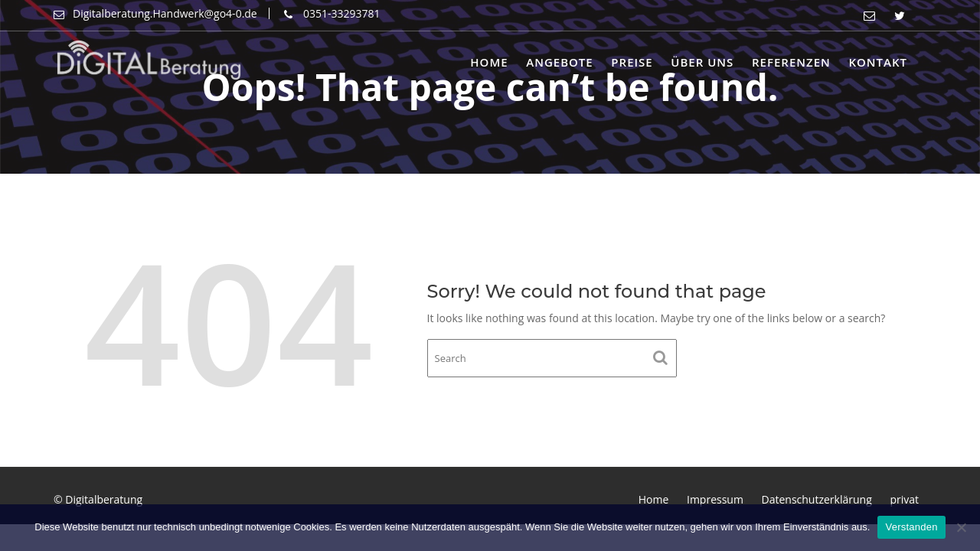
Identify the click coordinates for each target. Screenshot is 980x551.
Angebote (559, 62)
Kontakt (878, 62)
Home (489, 62)
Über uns (702, 62)
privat (904, 499)
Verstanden (911, 527)
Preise (632, 62)
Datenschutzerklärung (817, 499)
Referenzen (791, 62)
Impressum (715, 499)
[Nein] (961, 527)
